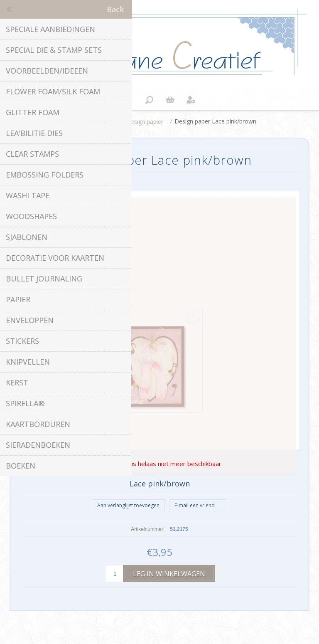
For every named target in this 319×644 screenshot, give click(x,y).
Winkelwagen (170, 100)
